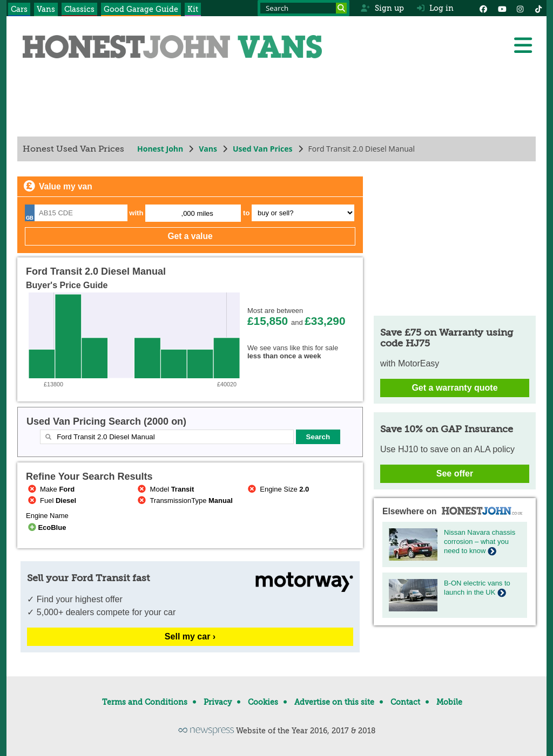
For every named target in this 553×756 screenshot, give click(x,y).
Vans (46, 9)
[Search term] (304, 8)
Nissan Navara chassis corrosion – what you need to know (480, 542)
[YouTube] (502, 8)
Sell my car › (190, 636)
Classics (79, 9)
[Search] (341, 8)
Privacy (218, 702)
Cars (19, 9)
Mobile (449, 702)
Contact (405, 702)
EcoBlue (46, 527)
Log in (435, 8)
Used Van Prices (263, 149)
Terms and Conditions (145, 702)
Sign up (382, 8)
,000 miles (197, 213)
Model (165, 489)
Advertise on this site (334, 702)
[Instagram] (520, 8)
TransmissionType (184, 500)
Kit (193, 9)
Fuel (51, 500)
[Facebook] (483, 8)
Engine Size (277, 489)
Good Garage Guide (141, 9)
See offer (455, 474)
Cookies (263, 702)
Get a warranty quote (454, 388)
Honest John (160, 149)
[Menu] (523, 45)
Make (50, 489)
